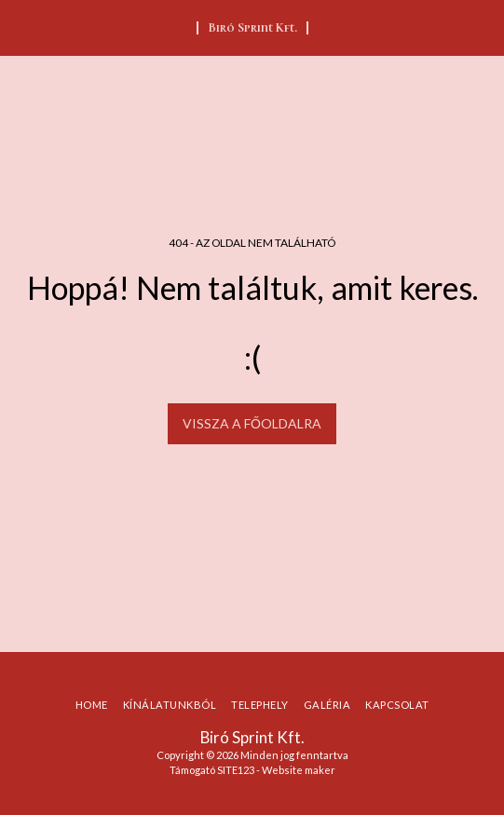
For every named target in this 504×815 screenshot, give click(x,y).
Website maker (299, 770)
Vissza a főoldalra (252, 423)
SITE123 (236, 770)
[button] (20, 27)
